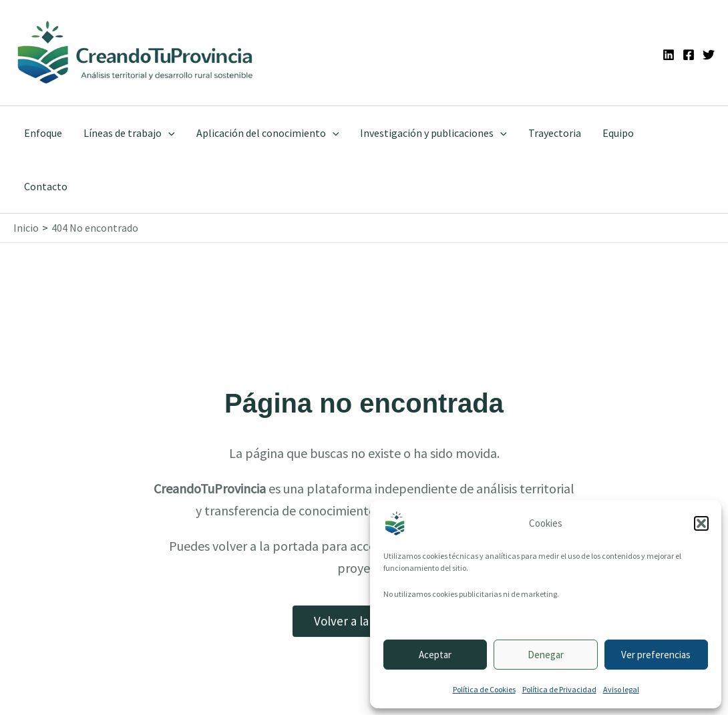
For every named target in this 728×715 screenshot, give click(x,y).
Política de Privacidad (559, 689)
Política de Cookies (484, 689)
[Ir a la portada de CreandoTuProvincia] (136, 53)
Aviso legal (621, 689)
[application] (168, 133)
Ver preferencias (656, 655)
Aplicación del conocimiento (268, 133)
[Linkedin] (669, 55)
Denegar (546, 655)
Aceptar (435, 655)
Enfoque (43, 133)
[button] (701, 523)
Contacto (46, 186)
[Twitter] (709, 55)
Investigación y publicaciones (433, 133)
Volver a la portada (364, 621)
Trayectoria (555, 133)
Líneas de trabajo (129, 133)
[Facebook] (689, 55)
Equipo (618, 133)
